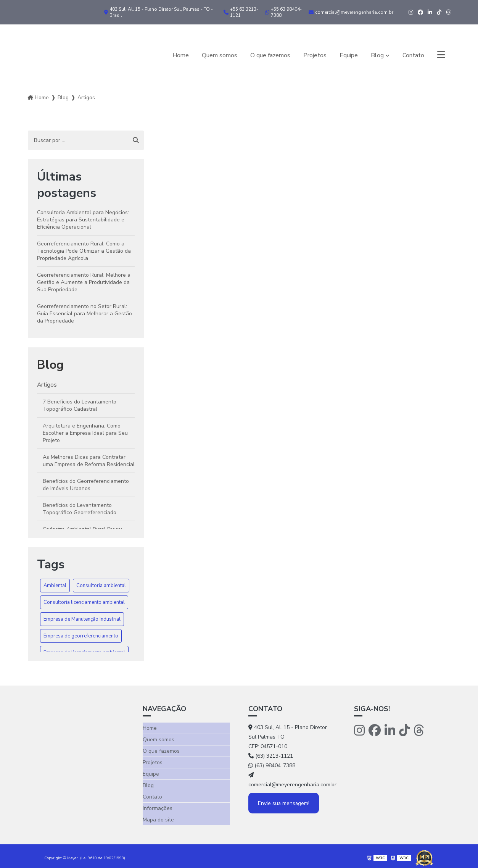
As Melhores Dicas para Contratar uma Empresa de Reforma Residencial (89, 461)
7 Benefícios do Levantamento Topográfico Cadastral (80, 406)
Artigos (47, 385)
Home (180, 55)
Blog (377, 55)
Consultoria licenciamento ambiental (84, 602)
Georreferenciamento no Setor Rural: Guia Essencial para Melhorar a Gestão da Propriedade (84, 314)
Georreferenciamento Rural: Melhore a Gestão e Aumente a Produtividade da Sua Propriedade (84, 282)
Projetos (315, 55)
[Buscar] (136, 140)
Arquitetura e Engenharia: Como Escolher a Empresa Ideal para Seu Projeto (85, 433)
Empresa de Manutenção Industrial (82, 619)
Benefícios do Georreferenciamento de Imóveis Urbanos (86, 485)
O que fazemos (270, 55)
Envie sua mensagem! (285, 803)
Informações (158, 806)
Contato (413, 55)
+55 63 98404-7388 (283, 12)
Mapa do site (158, 817)
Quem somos (219, 55)
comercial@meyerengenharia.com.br (351, 12)
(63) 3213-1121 (271, 756)
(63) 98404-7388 (272, 766)
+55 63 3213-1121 (241, 12)
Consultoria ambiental (101, 586)
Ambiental (55, 586)
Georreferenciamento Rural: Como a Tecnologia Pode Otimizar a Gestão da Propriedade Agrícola (84, 251)
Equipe (348, 55)
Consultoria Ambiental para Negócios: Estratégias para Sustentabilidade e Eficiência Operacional (83, 220)
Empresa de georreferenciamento (81, 636)
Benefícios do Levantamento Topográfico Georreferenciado (80, 509)
